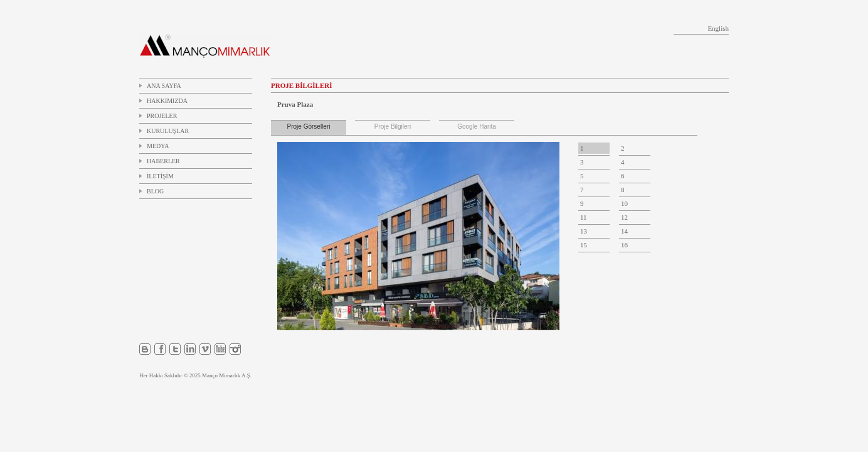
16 (624, 245)
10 (624, 203)
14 (624, 231)
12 (624, 217)
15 (584, 245)
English (718, 28)
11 (584, 217)
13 (584, 231)
